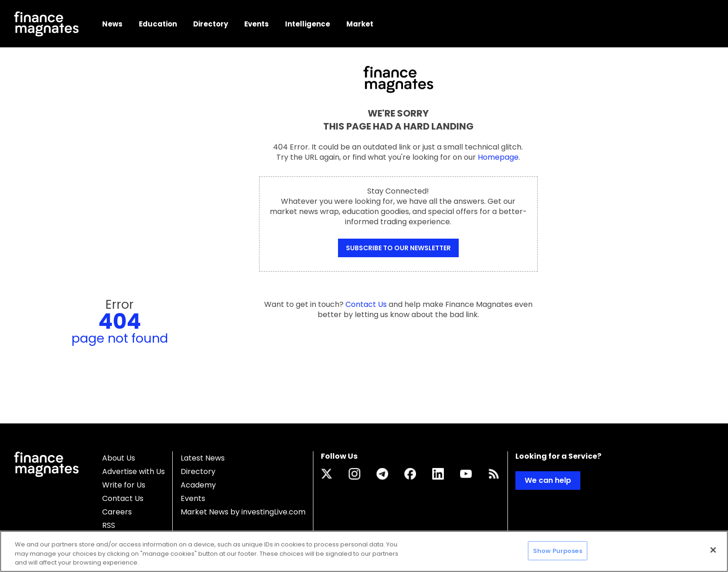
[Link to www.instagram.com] (354, 474)
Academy (198, 485)
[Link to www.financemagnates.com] (494, 474)
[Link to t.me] (382, 474)
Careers (117, 512)
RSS (109, 525)
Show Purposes (558, 550)
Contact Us (123, 498)
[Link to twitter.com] (327, 474)
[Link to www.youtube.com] (466, 474)
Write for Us (124, 485)
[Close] (713, 550)
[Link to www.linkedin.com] (438, 474)
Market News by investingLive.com (243, 512)
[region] (364, 551)
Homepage (498, 157)
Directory (198, 471)
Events (193, 498)
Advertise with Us (133, 471)
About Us (119, 458)
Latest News (203, 458)
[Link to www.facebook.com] (410, 474)
